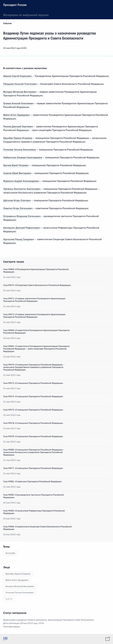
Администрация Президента (61, 620)
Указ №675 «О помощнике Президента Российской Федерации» (33, 410)
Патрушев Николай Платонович (20, 84)
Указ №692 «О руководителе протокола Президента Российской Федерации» (33, 496)
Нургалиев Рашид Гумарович (19, 239)
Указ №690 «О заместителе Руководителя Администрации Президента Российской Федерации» (36, 332)
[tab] (5, 639)
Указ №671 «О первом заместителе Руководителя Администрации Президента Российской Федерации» (34, 300)
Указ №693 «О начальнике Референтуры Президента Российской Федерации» (34, 512)
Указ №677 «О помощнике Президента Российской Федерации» (33, 468)
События (7, 23)
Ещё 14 (9, 599)
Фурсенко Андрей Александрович (21, 181)
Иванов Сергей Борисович (17, 76)
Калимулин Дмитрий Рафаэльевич (22, 228)
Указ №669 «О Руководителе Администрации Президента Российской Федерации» (36, 271)
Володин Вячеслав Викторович (20, 92)
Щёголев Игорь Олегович (17, 200)
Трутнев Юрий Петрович (16, 165)
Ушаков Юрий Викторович (17, 173)
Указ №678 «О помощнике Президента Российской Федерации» (33, 423)
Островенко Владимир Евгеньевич (22, 216)
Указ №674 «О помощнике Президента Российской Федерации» (33, 396)
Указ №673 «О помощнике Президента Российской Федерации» (33, 383)
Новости (31, 620)
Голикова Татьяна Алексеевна (19, 150)
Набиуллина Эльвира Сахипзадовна (23, 157)
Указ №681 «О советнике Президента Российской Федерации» (33, 482)
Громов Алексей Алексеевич (18, 103)
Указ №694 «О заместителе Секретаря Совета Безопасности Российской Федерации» (37, 528)
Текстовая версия (12, 627)
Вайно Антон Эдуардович (16, 115)
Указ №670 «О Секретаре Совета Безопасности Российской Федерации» (37, 285)
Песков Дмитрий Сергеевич (18, 126)
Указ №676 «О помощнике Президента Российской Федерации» (33, 436)
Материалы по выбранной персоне (26, 15)
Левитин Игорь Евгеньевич (18, 208)
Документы (42, 620)
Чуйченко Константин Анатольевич (22, 189)
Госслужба (10, 553)
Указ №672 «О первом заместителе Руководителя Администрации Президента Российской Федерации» (34, 316)
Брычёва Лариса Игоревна (18, 138)
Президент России (15, 5)
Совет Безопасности (85, 620)
